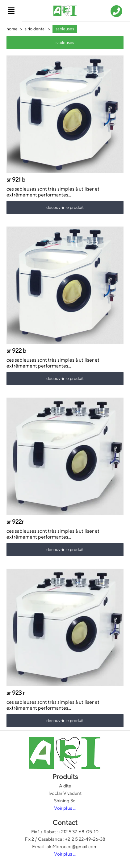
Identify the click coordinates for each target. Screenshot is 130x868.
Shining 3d (65, 801)
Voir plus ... (65, 808)
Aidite (65, 786)
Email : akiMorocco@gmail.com (65, 846)
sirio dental (35, 29)
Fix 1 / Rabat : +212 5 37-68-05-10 (65, 832)
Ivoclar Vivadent (65, 793)
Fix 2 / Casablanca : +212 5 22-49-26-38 (65, 839)
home (12, 29)
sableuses (65, 29)
